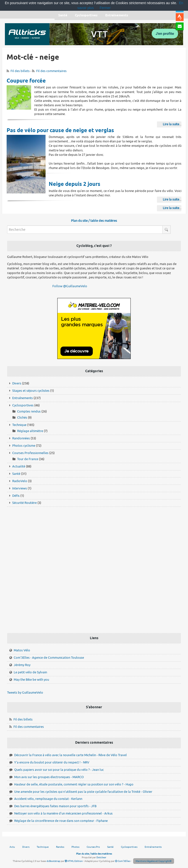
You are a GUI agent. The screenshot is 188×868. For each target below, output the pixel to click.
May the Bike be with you (31, 680)
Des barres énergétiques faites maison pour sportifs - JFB (55, 806)
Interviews (20, 488)
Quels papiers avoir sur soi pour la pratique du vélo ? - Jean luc (59, 770)
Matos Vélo (22, 650)
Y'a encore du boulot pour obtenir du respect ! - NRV (52, 762)
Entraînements (23, 398)
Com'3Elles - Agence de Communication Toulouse (49, 658)
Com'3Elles (123, 861)
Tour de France (28, 459)
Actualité (19, 466)
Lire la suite (171, 124)
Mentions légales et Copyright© (154, 861)
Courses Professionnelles (30, 453)
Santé (16, 474)
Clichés (22, 418)
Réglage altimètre (30, 431)
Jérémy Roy (22, 665)
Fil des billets (20, 71)
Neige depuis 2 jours (75, 184)
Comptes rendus (29, 411)
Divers (17, 383)
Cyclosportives (23, 405)
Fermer (105, 8)
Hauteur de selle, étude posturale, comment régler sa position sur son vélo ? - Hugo (74, 784)
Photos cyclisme (24, 446)
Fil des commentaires (51, 71)
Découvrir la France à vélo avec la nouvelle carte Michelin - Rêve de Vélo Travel (70, 755)
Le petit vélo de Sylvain (30, 672)
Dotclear (101, 857)
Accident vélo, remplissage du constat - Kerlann (48, 799)
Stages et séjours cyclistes (31, 391)
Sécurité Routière (24, 503)
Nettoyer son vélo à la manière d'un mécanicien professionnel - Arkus (63, 813)
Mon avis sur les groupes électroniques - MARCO (49, 777)
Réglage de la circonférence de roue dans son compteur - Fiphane (61, 821)
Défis (16, 496)
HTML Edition (74, 861)
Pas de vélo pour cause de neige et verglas (60, 131)
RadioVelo (20, 481)
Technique (19, 425)
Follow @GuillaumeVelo (70, 286)
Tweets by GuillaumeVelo (25, 693)
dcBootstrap (53, 861)
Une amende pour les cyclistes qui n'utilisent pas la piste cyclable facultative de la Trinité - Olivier (83, 792)
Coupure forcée (26, 81)
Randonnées (21, 438)
